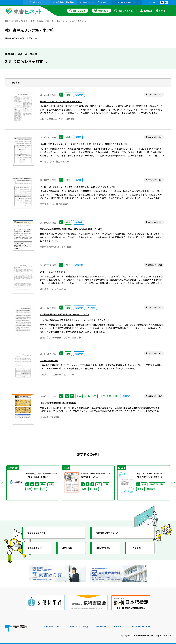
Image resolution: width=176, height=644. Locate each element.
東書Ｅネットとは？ (126, 11)
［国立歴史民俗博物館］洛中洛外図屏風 (62, 406)
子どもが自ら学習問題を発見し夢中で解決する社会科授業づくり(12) (77, 230)
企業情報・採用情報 (64, 2)
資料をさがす (77, 11)
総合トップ (37, 2)
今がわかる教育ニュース (110, 536)
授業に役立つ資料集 (39, 536)
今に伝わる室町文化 (51, 363)
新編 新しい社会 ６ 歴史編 (55, 21)
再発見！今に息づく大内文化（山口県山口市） (65, 102)
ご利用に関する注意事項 (84, 626)
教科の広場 (101, 11)
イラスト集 (138, 552)
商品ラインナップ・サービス (94, 2)
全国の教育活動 (106, 552)
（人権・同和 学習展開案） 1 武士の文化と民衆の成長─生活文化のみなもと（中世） (86, 187)
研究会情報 (69, 552)
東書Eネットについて (54, 626)
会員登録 (146, 11)
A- (162, 2)
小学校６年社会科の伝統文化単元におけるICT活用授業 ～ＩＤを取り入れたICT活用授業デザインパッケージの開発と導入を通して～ (83, 319)
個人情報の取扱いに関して (158, 626)
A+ (166, 2)
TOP (7, 21)
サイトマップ (131, 626)
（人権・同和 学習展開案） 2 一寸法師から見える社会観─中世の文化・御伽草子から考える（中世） (94, 145)
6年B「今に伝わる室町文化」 (56, 273)
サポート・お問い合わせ (127, 2)
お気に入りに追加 (153, 95)
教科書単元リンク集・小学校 (25, 21)
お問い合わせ (110, 626)
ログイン (162, 11)
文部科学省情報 (37, 552)
